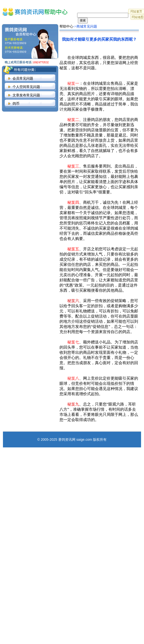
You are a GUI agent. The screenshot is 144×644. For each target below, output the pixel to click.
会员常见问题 (23, 78)
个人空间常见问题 (26, 87)
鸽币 (16, 104)
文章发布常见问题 (26, 95)
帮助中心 (66, 26)
